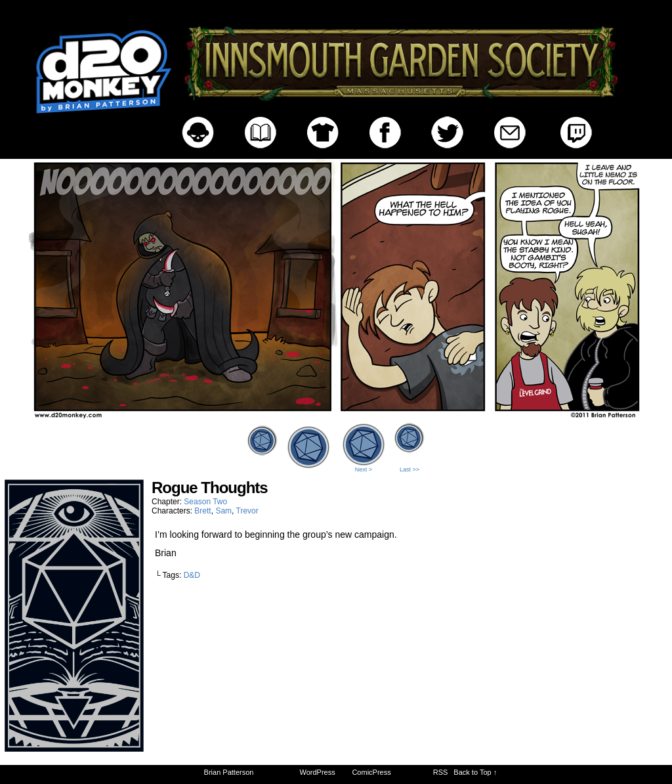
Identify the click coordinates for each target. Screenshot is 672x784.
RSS (441, 772)
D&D (192, 575)
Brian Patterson (229, 772)
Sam (223, 511)
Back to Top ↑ (475, 772)
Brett (202, 511)
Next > (364, 469)
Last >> (409, 469)
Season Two (205, 502)
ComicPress (371, 772)
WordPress (318, 772)
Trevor (247, 511)
